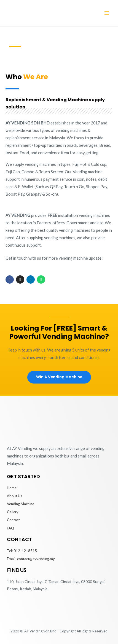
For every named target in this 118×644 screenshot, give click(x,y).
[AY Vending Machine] (35, 12)
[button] (59, 377)
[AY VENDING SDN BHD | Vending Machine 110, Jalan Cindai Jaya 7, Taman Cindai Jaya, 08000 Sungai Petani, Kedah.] (59, 611)
